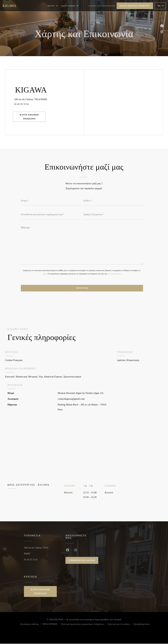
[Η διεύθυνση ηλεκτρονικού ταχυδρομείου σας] (51, 215)
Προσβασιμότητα (142, 625)
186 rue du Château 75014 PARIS (46, 98)
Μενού (53, 6)
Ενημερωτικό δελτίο (82, 561)
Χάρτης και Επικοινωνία (102, 6)
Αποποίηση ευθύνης (31, 625)
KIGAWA (9, 6)
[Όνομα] (51, 201)
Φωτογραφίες (70, 6)
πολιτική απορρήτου (114, 274)
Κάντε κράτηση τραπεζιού (135, 6)
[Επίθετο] (113, 201)
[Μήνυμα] (82, 244)
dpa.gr (45, 274)
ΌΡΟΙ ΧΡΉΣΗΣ (52, 625)
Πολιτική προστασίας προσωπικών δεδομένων (84, 625)
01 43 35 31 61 (22, 104)
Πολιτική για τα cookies (121, 625)
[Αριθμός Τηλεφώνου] (113, 215)
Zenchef (118, 620)
